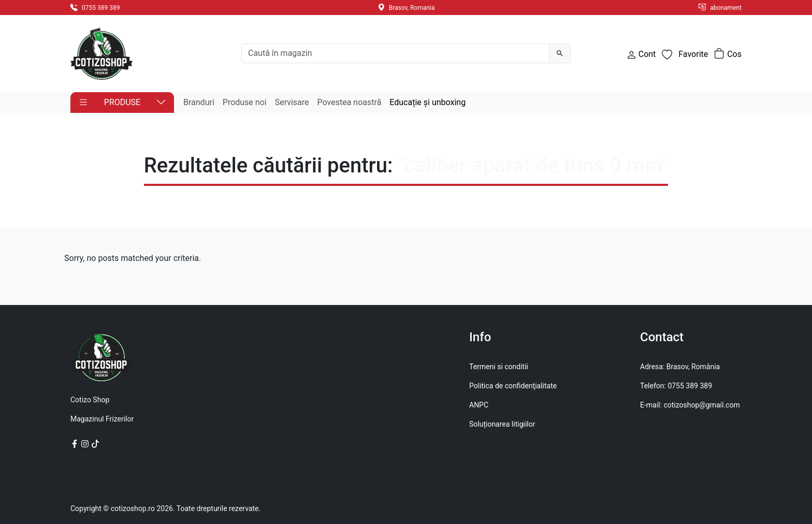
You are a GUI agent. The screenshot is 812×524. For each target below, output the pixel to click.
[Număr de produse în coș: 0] (728, 54)
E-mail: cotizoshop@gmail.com (690, 405)
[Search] (395, 53)
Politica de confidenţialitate (513, 386)
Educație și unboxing (427, 102)
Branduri (199, 102)
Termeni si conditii (499, 367)
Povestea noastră (350, 102)
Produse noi (245, 102)
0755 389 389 (95, 8)
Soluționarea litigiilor (502, 424)
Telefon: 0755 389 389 (676, 386)
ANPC (479, 405)
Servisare (292, 102)
